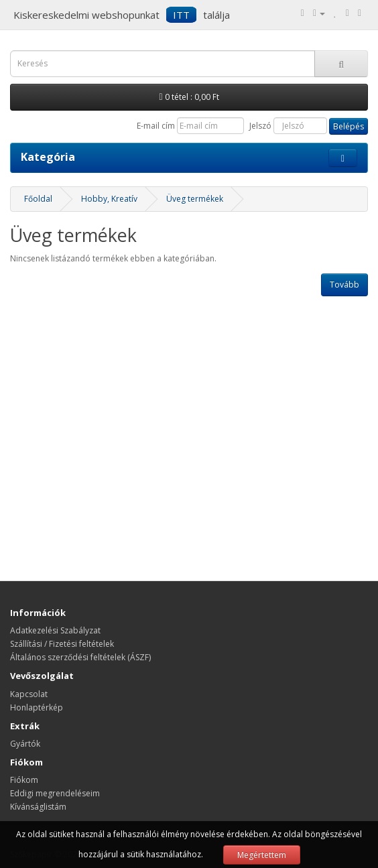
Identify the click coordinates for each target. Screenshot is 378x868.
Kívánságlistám (38, 807)
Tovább (344, 285)
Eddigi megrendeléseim (55, 793)
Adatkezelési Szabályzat (55, 630)
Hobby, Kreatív (109, 199)
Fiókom (24, 780)
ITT (181, 15)
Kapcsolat (29, 694)
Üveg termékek (195, 199)
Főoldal (38, 199)
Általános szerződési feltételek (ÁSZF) (80, 657)
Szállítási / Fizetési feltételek (62, 644)
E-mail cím (156, 126)
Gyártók (25, 744)
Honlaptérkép (37, 707)
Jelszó (260, 126)
